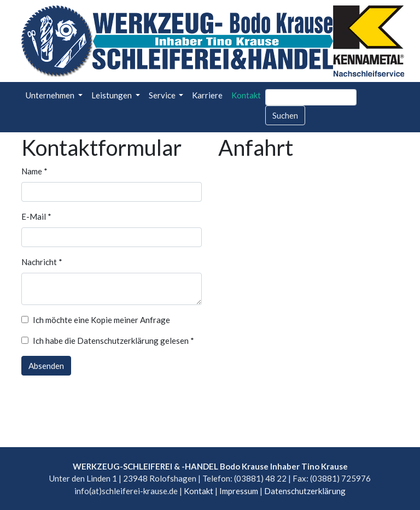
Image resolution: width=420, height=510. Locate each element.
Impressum (239, 491)
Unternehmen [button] (51, 95)
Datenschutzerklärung (305, 491)
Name (34, 171)
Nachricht (42, 262)
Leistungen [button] (112, 95)
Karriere (207, 95)
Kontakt (246, 95)
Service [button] (163, 95)
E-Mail (36, 216)
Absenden (46, 366)
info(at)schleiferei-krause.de (126, 491)
